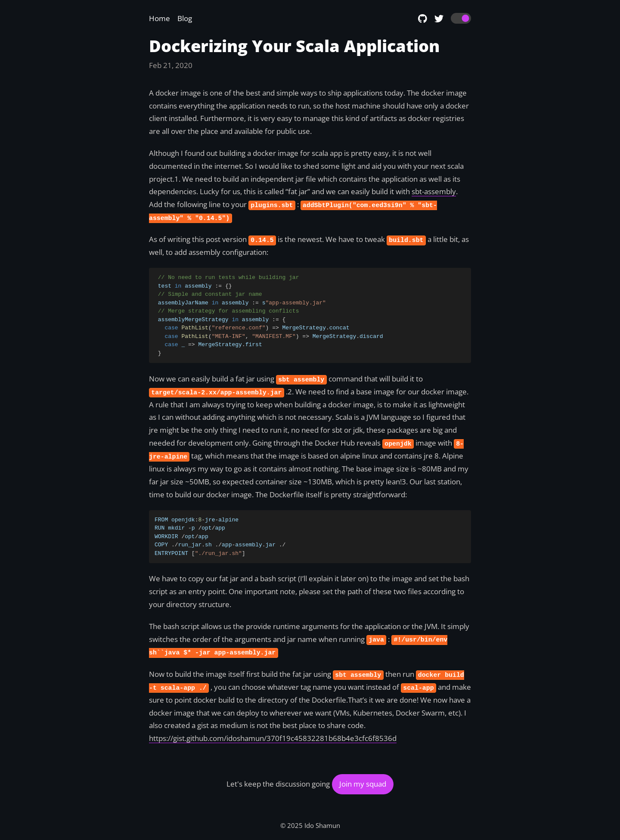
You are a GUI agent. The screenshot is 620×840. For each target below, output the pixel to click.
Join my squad (363, 784)
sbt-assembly (434, 191)
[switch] (461, 19)
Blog (185, 18)
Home (160, 18)
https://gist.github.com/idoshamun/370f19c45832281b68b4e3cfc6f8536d (273, 738)
